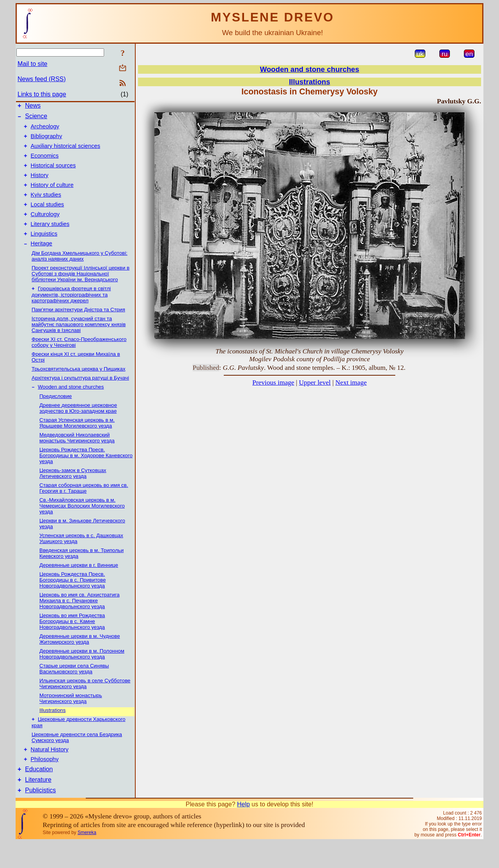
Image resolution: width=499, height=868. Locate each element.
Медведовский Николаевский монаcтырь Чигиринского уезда (77, 457)
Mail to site (32, 64)
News (33, 107)
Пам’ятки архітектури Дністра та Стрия (78, 328)
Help (243, 830)
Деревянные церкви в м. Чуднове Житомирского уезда (80, 658)
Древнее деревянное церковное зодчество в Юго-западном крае (78, 427)
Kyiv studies (46, 206)
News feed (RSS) (42, 79)
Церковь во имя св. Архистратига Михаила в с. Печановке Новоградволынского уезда (80, 620)
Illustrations (52, 729)
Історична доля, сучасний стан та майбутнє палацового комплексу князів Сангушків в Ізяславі (79, 343)
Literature (38, 804)
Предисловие (56, 415)
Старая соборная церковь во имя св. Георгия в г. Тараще (84, 507)
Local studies (48, 217)
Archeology (45, 130)
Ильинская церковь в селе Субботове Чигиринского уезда (85, 703)
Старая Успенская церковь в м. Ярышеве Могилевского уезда (77, 442)
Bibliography (47, 141)
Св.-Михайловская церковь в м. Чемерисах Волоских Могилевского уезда (82, 525)
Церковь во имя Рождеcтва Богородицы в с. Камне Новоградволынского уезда (72, 640)
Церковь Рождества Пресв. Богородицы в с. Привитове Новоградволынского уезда (73, 599)
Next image (351, 383)
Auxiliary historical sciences (65, 152)
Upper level (315, 383)
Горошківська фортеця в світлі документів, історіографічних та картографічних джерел (71, 313)
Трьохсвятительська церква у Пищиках (79, 387)
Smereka (87, 858)
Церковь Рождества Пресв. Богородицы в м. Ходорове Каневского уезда (86, 475)
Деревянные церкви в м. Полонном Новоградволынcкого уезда (82, 673)
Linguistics (44, 250)
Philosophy (45, 781)
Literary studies (50, 239)
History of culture (52, 195)
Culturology (45, 228)
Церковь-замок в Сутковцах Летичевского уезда (73, 492)
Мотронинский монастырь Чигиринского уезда (71, 717)
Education (39, 793)
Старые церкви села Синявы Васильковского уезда (74, 688)
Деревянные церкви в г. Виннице (79, 584)
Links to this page (42, 94)
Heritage (42, 261)
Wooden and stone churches (71, 406)
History (40, 185)
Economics (45, 163)
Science (36, 118)
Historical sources (53, 174)
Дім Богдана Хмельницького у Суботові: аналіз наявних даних (80, 273)
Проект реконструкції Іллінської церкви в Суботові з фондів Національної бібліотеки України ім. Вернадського (81, 291)
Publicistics (40, 816)
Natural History (50, 770)
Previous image (273, 383)
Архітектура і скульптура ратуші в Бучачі (80, 396)
